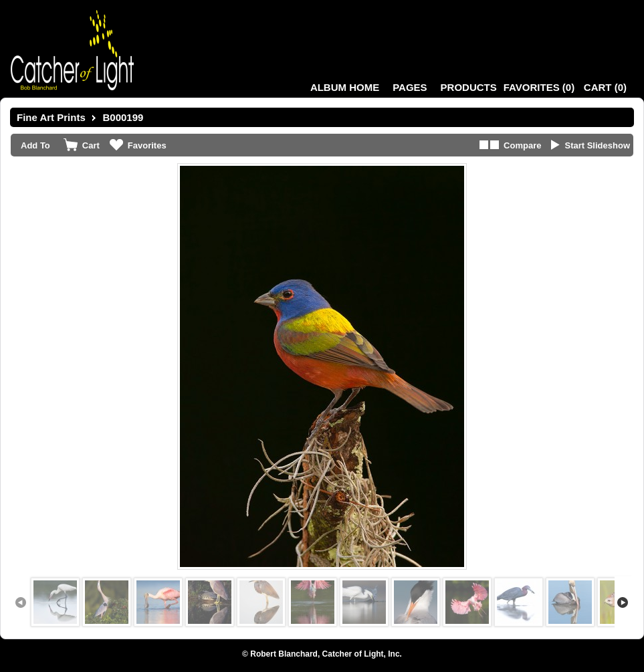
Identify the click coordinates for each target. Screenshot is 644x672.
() (539, 87)
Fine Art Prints (51, 117)
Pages (410, 87)
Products (469, 87)
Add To (35, 145)
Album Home (345, 87)
